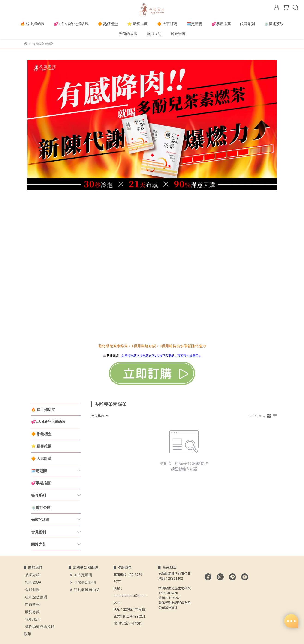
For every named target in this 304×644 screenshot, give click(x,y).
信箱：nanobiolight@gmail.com (130, 595)
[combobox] (100, 416)
